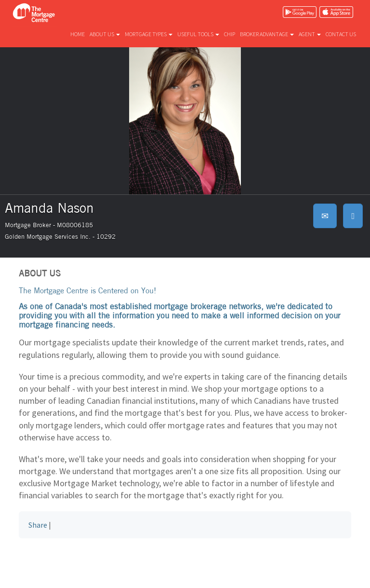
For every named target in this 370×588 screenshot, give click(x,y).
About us (105, 34)
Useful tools (198, 34)
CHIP (230, 34)
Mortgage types (149, 34)
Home (78, 34)
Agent (310, 34)
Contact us (341, 34)
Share (38, 525)
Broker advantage (267, 34)
